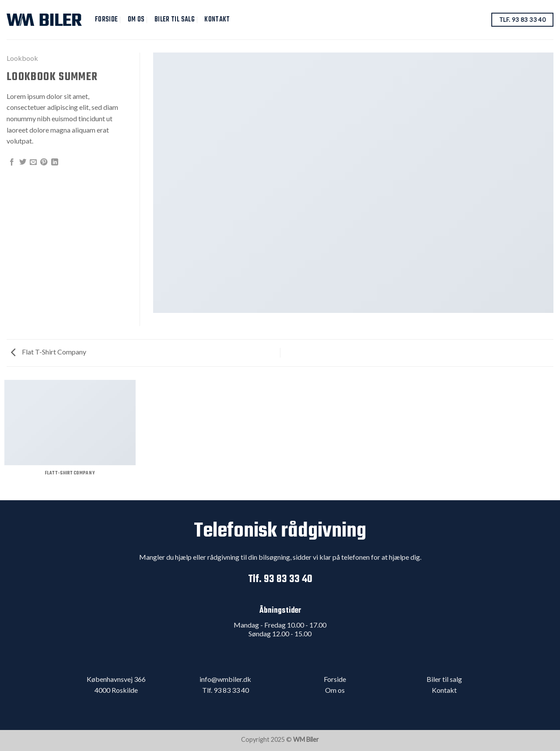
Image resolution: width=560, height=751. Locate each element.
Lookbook (22, 58)
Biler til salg (175, 19)
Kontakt (217, 19)
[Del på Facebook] (12, 162)
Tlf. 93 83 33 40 (280, 579)
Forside (106, 19)
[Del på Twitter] (23, 162)
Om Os (136, 19)
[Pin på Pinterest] (44, 162)
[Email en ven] (33, 162)
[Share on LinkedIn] (55, 162)
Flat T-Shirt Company (49, 352)
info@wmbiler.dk (225, 679)
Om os (335, 690)
